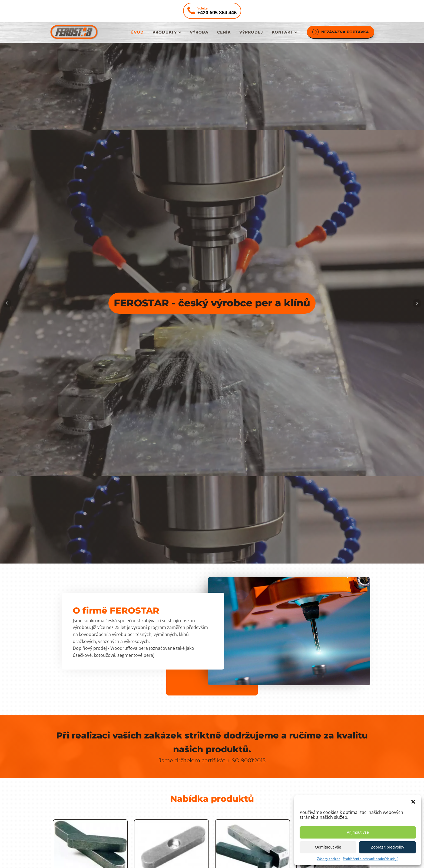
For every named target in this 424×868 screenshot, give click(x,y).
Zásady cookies (329, 859)
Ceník (224, 32)
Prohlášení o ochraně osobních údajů (371, 859)
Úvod (137, 32)
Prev (7, 303)
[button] (413, 802)
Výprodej (251, 32)
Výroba (199, 32)
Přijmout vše (358, 832)
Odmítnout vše (328, 847)
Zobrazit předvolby (387, 847)
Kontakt (284, 32)
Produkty (167, 32)
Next (417, 303)
